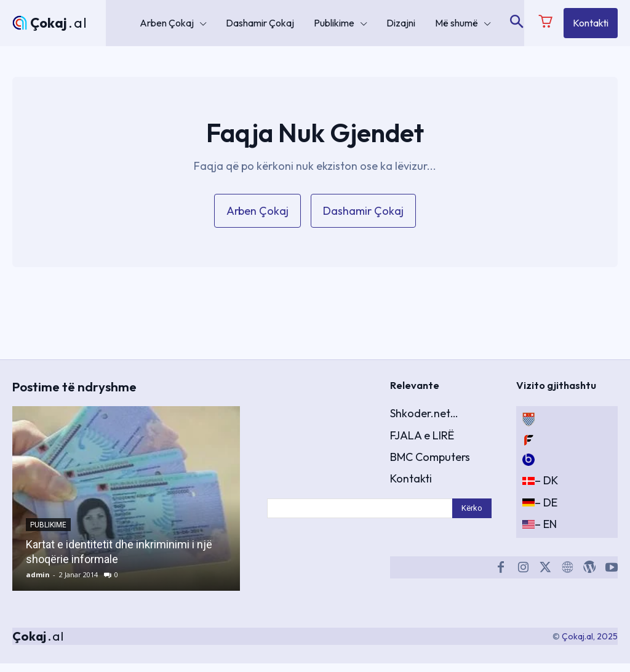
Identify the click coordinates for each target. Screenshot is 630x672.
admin (38, 583)
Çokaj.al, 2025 (590, 644)
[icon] (546, 25)
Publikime (48, 534)
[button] (516, 23)
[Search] (472, 515)
